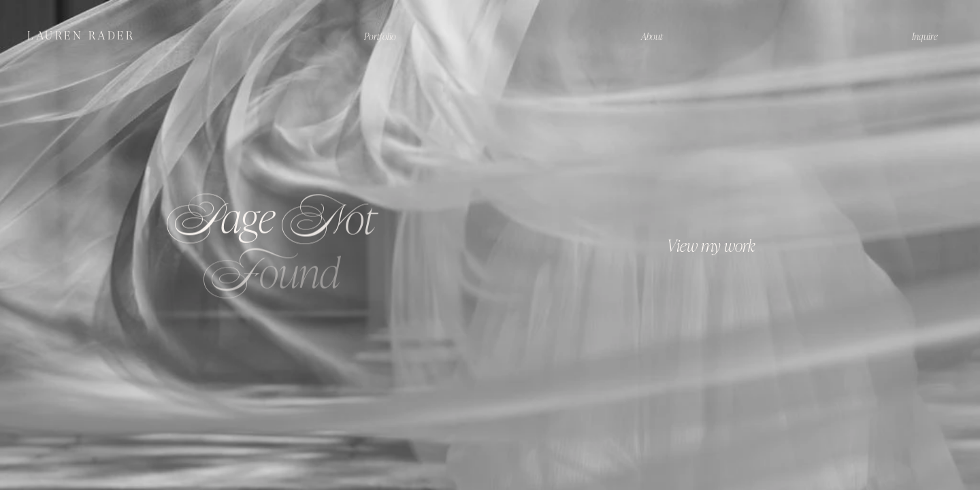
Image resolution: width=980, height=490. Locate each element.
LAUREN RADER (81, 36)
